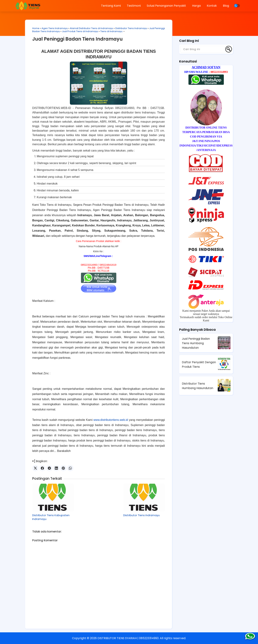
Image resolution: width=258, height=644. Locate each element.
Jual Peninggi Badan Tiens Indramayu (77, 39)
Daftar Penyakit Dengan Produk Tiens (199, 364)
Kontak (212, 6)
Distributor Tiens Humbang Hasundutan (198, 386)
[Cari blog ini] (203, 49)
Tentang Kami (111, 6)
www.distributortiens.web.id (111, 420)
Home (36, 28)
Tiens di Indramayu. (112, 31)
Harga (196, 6)
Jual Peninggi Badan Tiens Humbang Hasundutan (196, 343)
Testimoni (134, 6)
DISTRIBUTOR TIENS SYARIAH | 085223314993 (128, 638)
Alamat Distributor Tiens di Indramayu (92, 28)
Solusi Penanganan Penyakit (166, 6)
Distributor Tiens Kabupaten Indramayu (51, 517)
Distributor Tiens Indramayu (131, 28)
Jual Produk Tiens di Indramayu (80, 31)
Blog (226, 6)
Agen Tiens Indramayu (55, 28)
